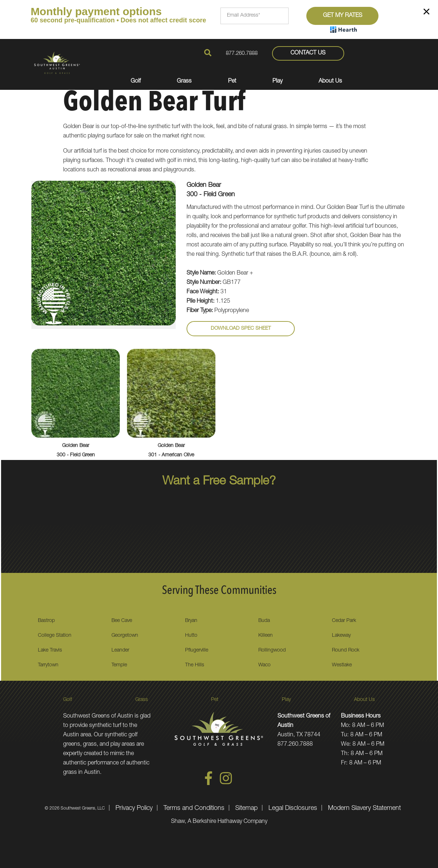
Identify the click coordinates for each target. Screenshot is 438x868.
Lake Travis (50, 650)
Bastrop (46, 621)
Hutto (191, 636)
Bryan (191, 621)
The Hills (195, 665)
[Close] (426, 13)
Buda (264, 621)
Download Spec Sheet (241, 329)
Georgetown (125, 636)
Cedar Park (344, 621)
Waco (264, 665)
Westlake (342, 665)
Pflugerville (197, 650)
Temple (119, 665)
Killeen (266, 636)
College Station (55, 636)
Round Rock (346, 650)
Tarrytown (48, 665)
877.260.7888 (242, 54)
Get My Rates (343, 16)
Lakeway (341, 636)
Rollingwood (272, 650)
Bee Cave (122, 621)
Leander (120, 650)
